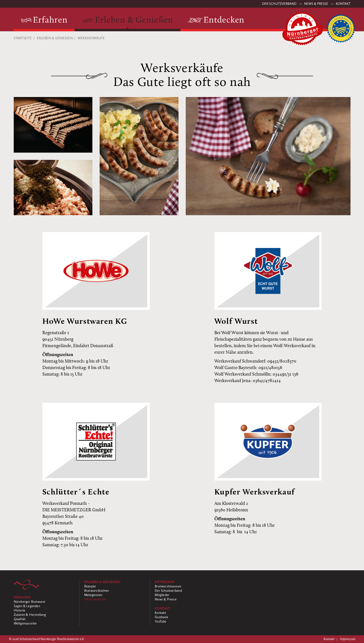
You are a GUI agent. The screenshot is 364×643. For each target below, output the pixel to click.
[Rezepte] (115, 586)
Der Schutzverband (280, 4)
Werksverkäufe (91, 38)
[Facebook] (185, 617)
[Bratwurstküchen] (115, 591)
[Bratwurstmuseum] (185, 586)
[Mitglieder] (185, 595)
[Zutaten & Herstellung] (44, 615)
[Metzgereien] (115, 595)
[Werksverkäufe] (115, 599)
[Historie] (44, 611)
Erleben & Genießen (55, 38)
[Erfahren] (44, 20)
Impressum (348, 639)
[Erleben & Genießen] (127, 20)
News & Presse (316, 4)
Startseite (23, 38)
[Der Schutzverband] (185, 591)
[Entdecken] (216, 20)
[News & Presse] (185, 599)
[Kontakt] (185, 609)
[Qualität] (44, 619)
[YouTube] (185, 622)
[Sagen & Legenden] (44, 606)
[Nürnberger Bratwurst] (44, 602)
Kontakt (343, 4)
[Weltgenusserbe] (44, 624)
